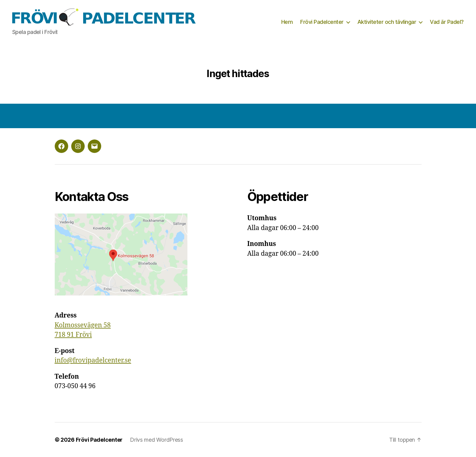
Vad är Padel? (447, 22)
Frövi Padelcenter (322, 22)
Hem (287, 22)
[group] (142, 325)
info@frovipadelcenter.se (93, 360)
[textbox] (142, 325)
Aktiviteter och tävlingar (387, 22)
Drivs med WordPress (157, 440)
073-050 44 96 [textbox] (75, 382)
